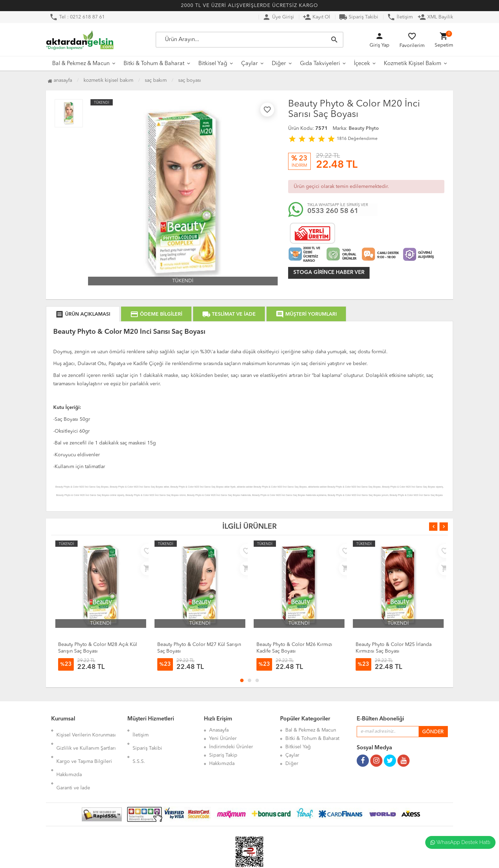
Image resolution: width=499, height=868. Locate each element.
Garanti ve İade (73, 764)
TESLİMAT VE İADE (229, 314)
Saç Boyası (190, 80)
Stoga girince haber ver (329, 273)
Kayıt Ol (316, 17)
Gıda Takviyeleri (320, 64)
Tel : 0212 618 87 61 (77, 17)
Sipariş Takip (223, 755)
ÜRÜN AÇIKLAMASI (83, 314)
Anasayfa (60, 80)
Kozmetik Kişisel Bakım (413, 64)
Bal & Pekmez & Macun (81, 64)
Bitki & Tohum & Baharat (154, 64)
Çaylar (249, 64)
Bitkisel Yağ (213, 64)
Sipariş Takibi (359, 17)
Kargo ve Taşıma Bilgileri (84, 747)
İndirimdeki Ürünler (231, 747)
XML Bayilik (435, 17)
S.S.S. (139, 747)
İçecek (362, 64)
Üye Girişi (278, 17)
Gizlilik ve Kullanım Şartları (86, 739)
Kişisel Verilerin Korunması (86, 730)
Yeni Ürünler (223, 739)
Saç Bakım (156, 80)
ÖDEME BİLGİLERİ (156, 314)
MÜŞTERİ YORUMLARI (306, 314)
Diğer (279, 64)
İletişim (400, 17)
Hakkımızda (69, 755)
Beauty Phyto (364, 128)
